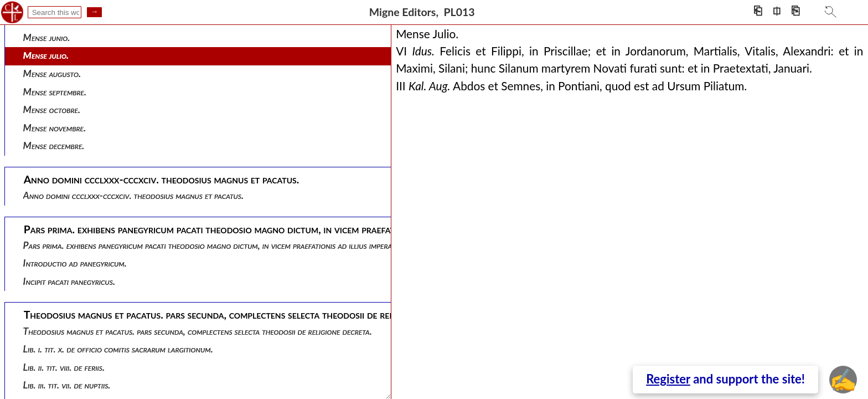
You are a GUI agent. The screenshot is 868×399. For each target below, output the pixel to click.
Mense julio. (46, 55)
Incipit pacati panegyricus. (69, 281)
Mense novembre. (55, 128)
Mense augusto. (52, 73)
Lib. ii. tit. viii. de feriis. (64, 367)
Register (668, 379)
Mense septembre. (55, 92)
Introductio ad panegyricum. (75, 263)
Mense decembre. (54, 145)
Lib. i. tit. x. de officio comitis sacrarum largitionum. (118, 349)
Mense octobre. (52, 109)
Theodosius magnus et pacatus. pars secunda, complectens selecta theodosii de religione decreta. (198, 331)
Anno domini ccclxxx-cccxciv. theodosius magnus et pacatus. (133, 195)
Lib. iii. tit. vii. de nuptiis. (67, 385)
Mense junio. (47, 37)
